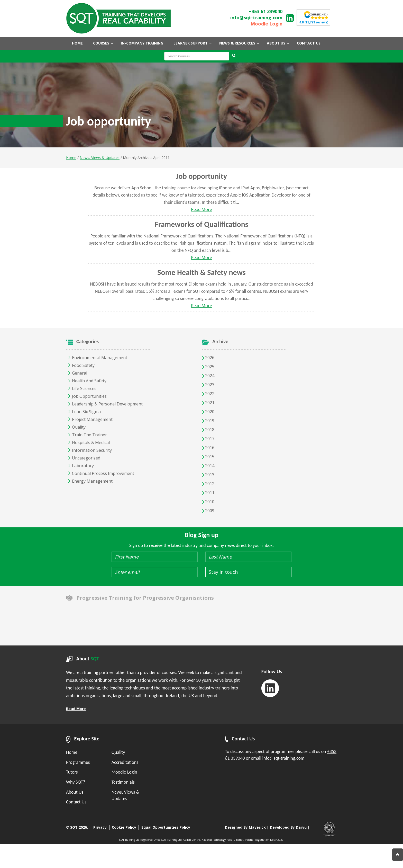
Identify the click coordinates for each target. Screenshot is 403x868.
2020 (208, 412)
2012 (208, 484)
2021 (208, 403)
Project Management (92, 419)
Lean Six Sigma (86, 412)
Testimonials (123, 782)
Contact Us (76, 802)
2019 (208, 421)
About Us (75, 792)
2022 (208, 394)
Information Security (92, 450)
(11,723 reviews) (314, 22)
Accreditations (125, 762)
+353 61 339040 (266, 11)
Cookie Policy (124, 827)
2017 (208, 439)
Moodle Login (267, 24)
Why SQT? (76, 782)
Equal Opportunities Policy (166, 827)
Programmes (78, 762)
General (80, 373)
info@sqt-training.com (256, 17)
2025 (208, 367)
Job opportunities (89, 396)
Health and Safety (89, 381)
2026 (208, 358)
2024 (208, 376)
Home (71, 158)
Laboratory (83, 466)
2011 (208, 493)
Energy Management (92, 481)
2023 (208, 385)
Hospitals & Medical (91, 442)
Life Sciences (84, 388)
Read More (201, 209)
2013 (208, 475)
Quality (79, 427)
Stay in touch (223, 572)
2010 (208, 502)
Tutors (72, 772)
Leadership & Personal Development (107, 404)
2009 (208, 511)
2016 (208, 448)
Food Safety (83, 365)
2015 (208, 457)
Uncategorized (86, 458)
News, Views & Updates (100, 158)
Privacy (100, 827)
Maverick (257, 827)
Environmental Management (100, 358)
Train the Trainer (89, 435)
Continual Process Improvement (103, 473)
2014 (208, 466)
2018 (208, 430)
